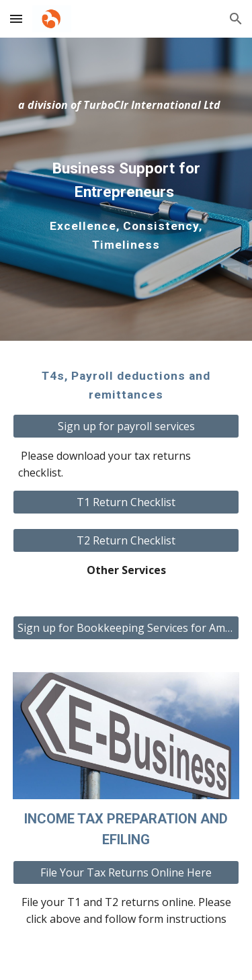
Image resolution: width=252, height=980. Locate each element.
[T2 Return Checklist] (126, 540)
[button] (16, 18)
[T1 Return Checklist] (126, 502)
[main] (126, 105)
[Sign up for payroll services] (126, 426)
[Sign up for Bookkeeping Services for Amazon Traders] (126, 628)
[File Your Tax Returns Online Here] (126, 872)
